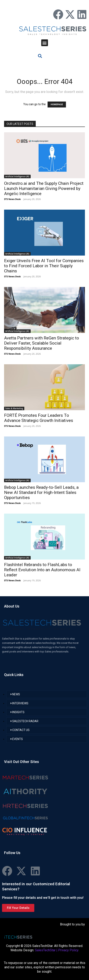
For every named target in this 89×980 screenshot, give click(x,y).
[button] (45, 43)
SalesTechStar (45, 950)
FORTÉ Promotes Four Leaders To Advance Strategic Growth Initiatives (39, 418)
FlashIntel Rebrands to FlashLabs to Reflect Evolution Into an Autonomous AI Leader (42, 570)
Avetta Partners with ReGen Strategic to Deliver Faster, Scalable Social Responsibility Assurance (42, 343)
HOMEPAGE (57, 105)
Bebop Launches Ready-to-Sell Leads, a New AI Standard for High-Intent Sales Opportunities (41, 492)
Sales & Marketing (14, 408)
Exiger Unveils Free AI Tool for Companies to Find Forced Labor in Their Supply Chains (44, 266)
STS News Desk (12, 199)
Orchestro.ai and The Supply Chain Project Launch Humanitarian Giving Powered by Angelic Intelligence (44, 188)
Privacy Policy (68, 950)
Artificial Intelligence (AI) (17, 176)
